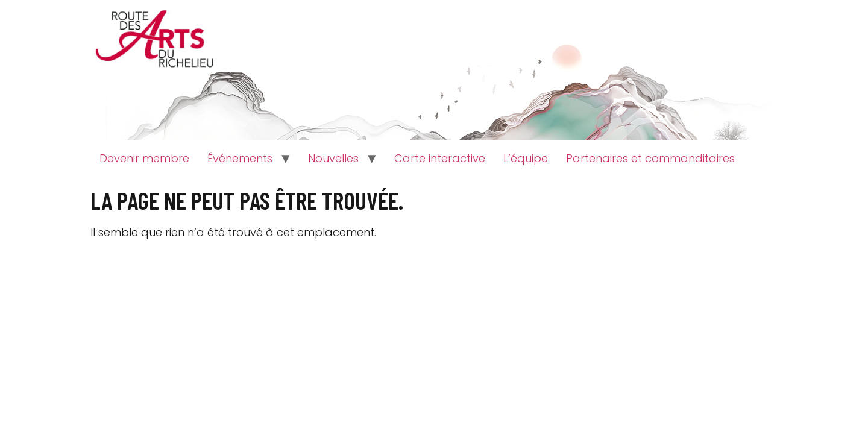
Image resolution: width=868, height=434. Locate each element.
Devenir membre (144, 158)
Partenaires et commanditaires (650, 158)
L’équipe (526, 158)
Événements (240, 158)
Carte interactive (440, 158)
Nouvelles (333, 158)
